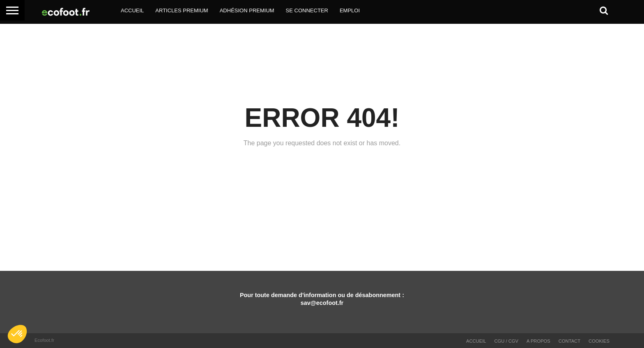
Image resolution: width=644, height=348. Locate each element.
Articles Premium (182, 10)
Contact (569, 341)
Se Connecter (307, 10)
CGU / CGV (506, 341)
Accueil (132, 10)
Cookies (599, 341)
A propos (538, 341)
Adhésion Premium (247, 10)
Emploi (350, 10)
